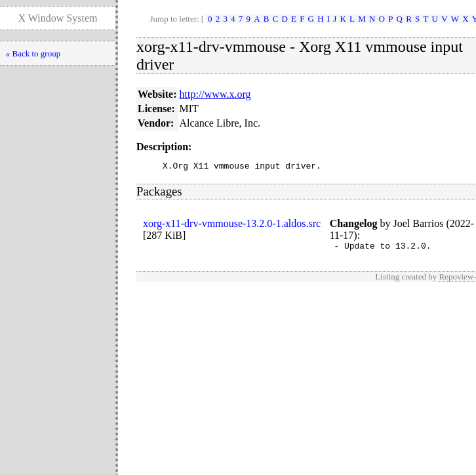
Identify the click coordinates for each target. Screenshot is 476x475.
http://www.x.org (215, 94)
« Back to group (33, 53)
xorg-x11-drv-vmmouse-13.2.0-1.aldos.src (232, 225)
